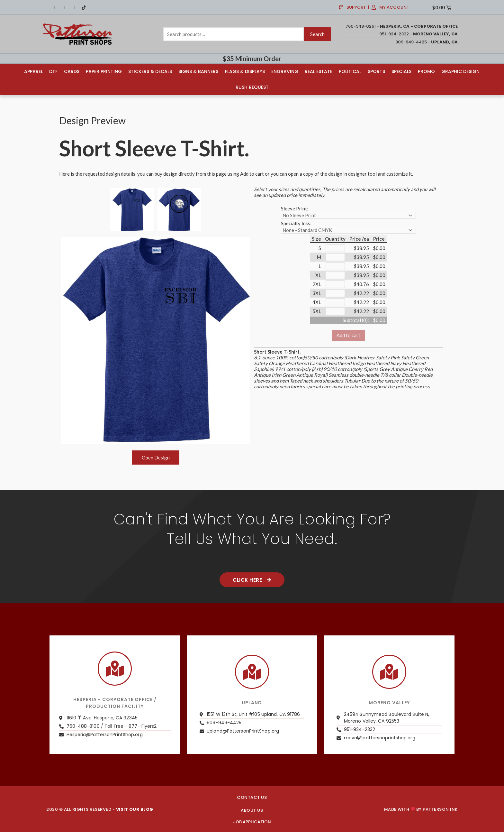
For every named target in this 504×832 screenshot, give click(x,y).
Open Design (156, 458)
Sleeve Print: (295, 208)
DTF (53, 71)
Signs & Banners (198, 71)
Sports (376, 71)
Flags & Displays (245, 71)
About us (252, 810)
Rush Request (252, 87)
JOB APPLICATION (252, 822)
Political (350, 71)
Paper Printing (104, 71)
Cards (72, 71)
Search (317, 34)
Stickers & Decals (150, 71)
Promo (426, 71)
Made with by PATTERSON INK (421, 809)
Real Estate (319, 71)
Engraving (285, 71)
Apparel (33, 71)
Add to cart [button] (348, 335)
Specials (401, 71)
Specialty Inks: (296, 223)
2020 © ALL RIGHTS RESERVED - (100, 809)
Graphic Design (460, 71)
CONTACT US (252, 797)
